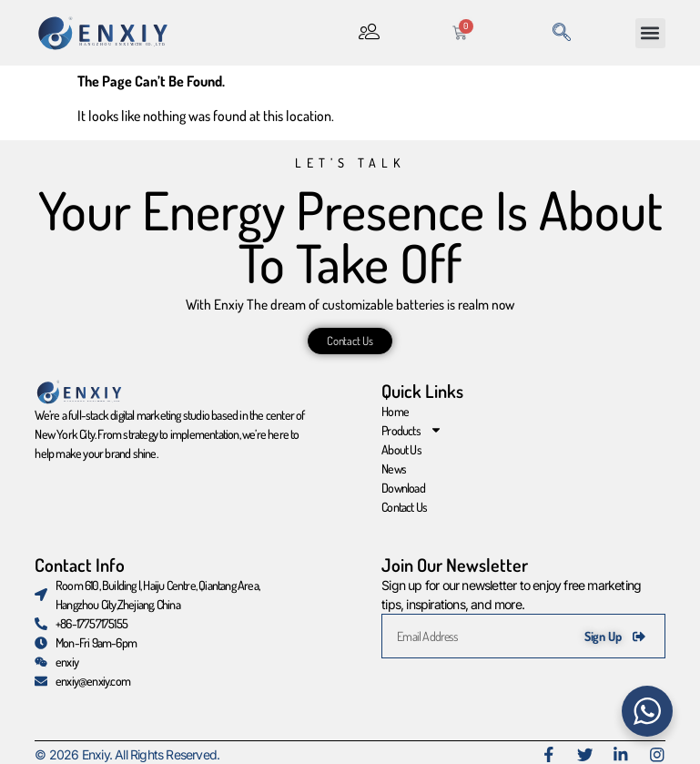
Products (412, 430)
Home (395, 411)
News (394, 469)
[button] (650, 33)
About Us (401, 449)
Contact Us (404, 507)
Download (403, 488)
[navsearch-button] (562, 33)
